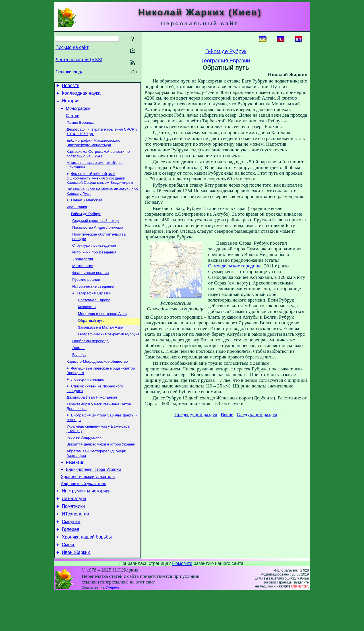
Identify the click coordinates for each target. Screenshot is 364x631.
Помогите (182, 602)
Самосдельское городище (235, 266)
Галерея (70, 565)
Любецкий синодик (87, 402)
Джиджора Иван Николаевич (92, 421)
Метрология (83, 280)
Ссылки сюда (70, 72)
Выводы (79, 376)
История (71, 103)
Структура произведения (94, 258)
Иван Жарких (76, 591)
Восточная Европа (94, 317)
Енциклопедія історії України (94, 499)
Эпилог (78, 369)
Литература (74, 531)
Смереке (112, 626)
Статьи (73, 120)
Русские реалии (86, 295)
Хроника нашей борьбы (87, 574)
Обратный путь (91, 339)
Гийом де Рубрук (86, 224)
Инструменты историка (86, 523)
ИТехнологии (75, 548)
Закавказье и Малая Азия (101, 346)
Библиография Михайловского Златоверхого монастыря (93, 149)
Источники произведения (94, 265)
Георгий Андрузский (84, 464)
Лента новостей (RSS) (79, 60)
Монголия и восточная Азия (102, 332)
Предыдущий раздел (196, 414)
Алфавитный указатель (83, 515)
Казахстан (87, 324)
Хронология (83, 272)
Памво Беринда (80, 127)
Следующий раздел (257, 414)
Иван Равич (77, 216)
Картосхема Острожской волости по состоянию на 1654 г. (98, 160)
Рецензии (75, 491)
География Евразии (94, 309)
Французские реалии (91, 287)
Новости (71, 86)
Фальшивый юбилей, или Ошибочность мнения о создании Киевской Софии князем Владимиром (100, 186)
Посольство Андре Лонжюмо (98, 239)
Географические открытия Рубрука (109, 354)
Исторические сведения (93, 302)
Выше (227, 414)
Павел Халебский (87, 209)
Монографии (78, 112)
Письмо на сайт (72, 47)
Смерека (71, 557)
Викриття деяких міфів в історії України (101, 471)
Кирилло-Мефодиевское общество (97, 383)
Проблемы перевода (90, 361)
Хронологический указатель (88, 507)
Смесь (69, 582)
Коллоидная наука (81, 95)
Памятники (73, 540)
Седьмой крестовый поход (96, 231)
